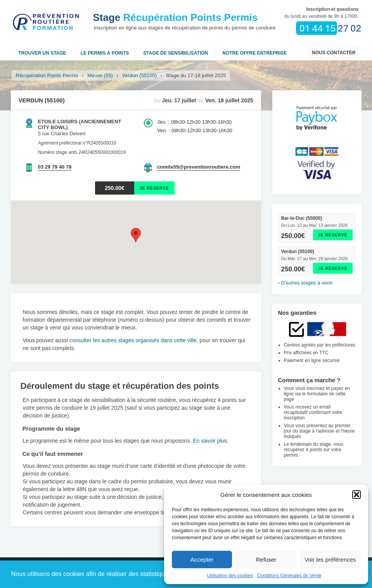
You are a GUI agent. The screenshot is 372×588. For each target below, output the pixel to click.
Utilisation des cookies (230, 576)
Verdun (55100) (140, 75)
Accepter (202, 560)
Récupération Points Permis (176, 17)
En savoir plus (210, 441)
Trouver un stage (42, 53)
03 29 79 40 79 (55, 167)
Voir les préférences (330, 560)
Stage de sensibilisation (176, 53)
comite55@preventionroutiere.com (199, 167)
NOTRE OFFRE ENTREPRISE (254, 53)
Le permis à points (105, 53)
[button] (356, 495)
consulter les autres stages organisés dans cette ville (133, 340)
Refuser (266, 560)
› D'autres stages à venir (305, 283)
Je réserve (333, 235)
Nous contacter (334, 53)
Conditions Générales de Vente (289, 576)
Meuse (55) (100, 75)
